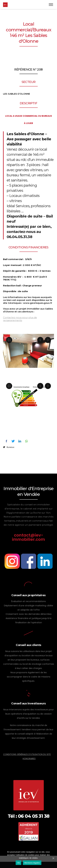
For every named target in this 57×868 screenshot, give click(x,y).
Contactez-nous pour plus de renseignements (20, 319)
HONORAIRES (29, 759)
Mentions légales (32, 863)
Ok (18, 863)
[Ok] (53, 858)
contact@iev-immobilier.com (28, 537)
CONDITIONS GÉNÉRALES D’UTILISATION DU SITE (27, 754)
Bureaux (10, 447)
